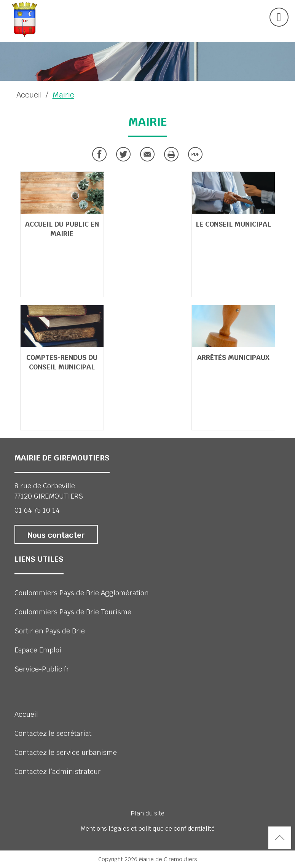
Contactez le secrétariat (53, 733)
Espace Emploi (38, 650)
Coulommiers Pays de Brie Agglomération (82, 593)
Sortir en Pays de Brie (50, 631)
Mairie (63, 95)
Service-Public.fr (42, 669)
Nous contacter (56, 535)
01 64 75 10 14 (37, 510)
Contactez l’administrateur (58, 771)
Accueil (29, 95)
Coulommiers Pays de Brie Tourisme (73, 612)
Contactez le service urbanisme (66, 752)
